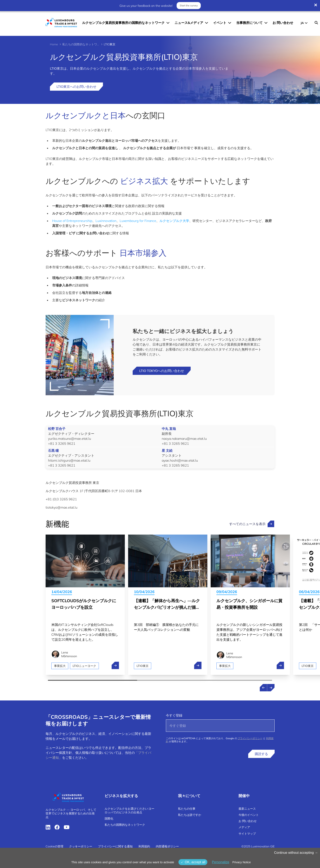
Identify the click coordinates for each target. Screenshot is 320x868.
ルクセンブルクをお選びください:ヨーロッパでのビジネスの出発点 (129, 811)
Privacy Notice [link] (241, 862)
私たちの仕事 (187, 809)
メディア (244, 827)
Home (54, 44)
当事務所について (249, 23)
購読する (261, 754)
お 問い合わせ (283, 23)
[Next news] (271, 688)
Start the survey (189, 5)
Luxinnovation (106, 221)
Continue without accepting (296, 853)
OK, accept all (193, 862)
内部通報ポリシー (167, 846)
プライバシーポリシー (250, 738)
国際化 (109, 819)
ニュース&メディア (189, 23)
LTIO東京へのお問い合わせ (76, 87)
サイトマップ (247, 834)
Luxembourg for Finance (138, 221)
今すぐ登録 (174, 715)
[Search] (316, 23)
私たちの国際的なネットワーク (81, 44)
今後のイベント (249, 815)
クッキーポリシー (81, 846)
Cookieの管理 (54, 846)
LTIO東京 (143, 666)
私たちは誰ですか (190, 815)
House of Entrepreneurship (72, 221)
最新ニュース (247, 809)
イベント (220, 23)
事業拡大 (60, 666)
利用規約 (144, 846)
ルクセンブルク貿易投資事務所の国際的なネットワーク (123, 23)
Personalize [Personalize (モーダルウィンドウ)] (221, 862)
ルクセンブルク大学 (174, 221)
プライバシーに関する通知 (115, 846)
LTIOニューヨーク (84, 666)
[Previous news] (263, 688)
